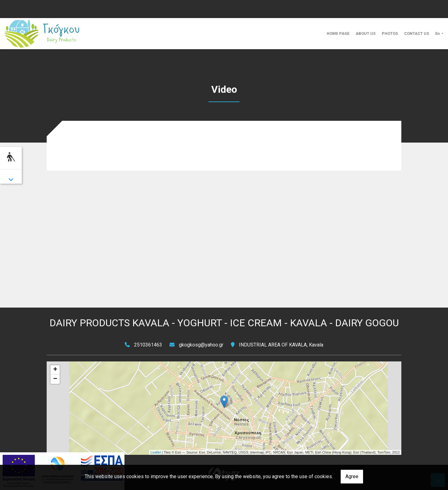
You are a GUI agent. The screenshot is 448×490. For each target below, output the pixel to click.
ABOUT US (366, 33)
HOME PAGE (338, 33)
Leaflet (156, 452)
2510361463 (148, 345)
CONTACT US (417, 33)
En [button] (438, 33)
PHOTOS (390, 33)
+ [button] (55, 370)
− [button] (55, 379)
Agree (352, 476)
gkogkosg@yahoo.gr (201, 345)
